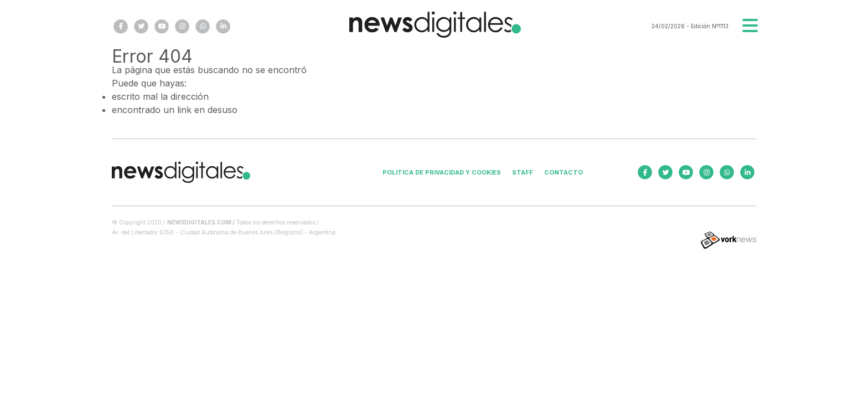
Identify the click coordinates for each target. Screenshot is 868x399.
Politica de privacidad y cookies (442, 172)
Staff (523, 172)
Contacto (564, 172)
